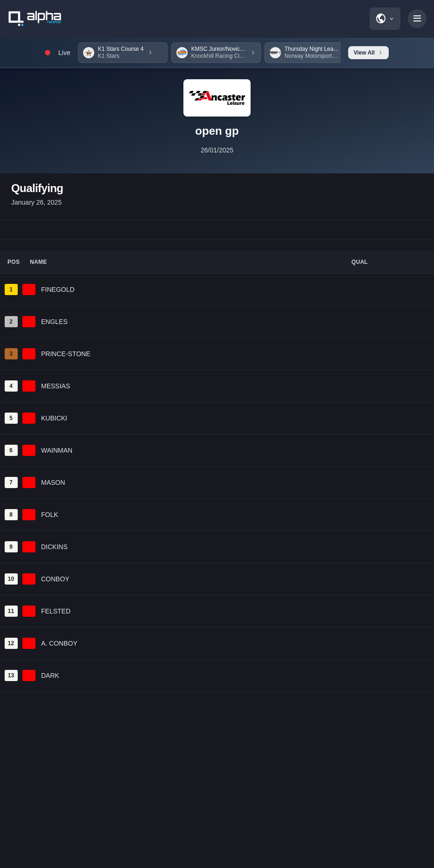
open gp (217, 131)
